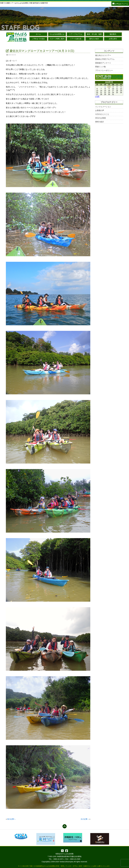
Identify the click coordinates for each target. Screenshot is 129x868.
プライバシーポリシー (104, 70)
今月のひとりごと (102, 114)
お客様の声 (100, 110)
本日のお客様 (101, 118)
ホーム (38, 34)
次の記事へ (85, 819)
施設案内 (113, 34)
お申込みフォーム (120, 3)
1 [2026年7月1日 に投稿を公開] (105, 87)
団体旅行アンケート (103, 63)
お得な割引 (113, 39)
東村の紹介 (100, 122)
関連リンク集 (101, 67)
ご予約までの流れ (38, 39)
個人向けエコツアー (103, 55)
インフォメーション (103, 107)
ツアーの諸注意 (76, 39)
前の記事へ (11, 819)
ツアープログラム (76, 34)
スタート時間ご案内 (57, 39)
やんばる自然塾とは (57, 34)
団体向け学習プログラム (105, 59)
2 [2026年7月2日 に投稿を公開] (109, 87)
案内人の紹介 (94, 39)
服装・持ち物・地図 (94, 34)
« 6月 (97, 97)
